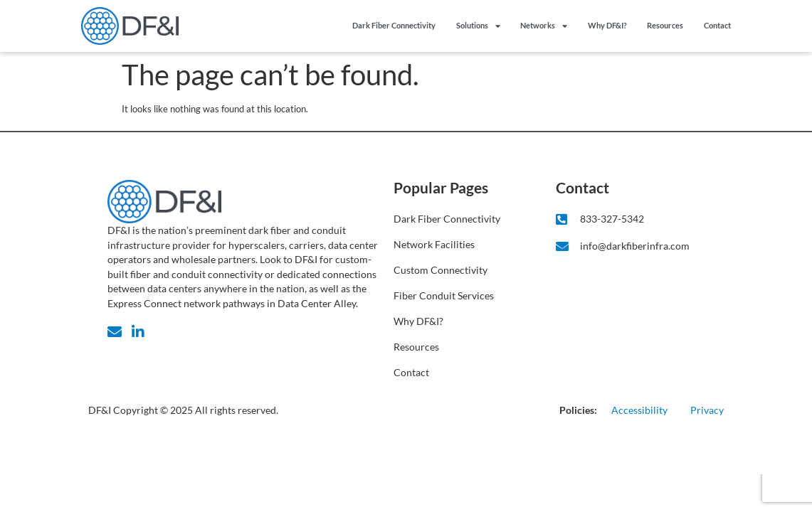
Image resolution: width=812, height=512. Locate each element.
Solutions (478, 26)
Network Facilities (434, 244)
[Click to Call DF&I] (630, 219)
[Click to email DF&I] (630, 246)
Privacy (707, 410)
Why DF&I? (607, 25)
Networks (544, 26)
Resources (665, 25)
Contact (717, 25)
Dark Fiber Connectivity (394, 25)
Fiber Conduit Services (444, 295)
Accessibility (639, 410)
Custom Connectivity (441, 270)
